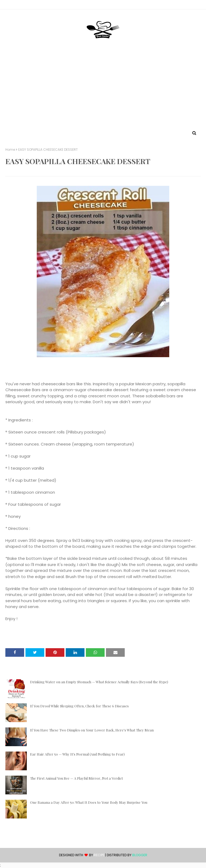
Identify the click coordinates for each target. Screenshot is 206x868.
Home (10, 150)
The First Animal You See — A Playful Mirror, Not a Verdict (76, 778)
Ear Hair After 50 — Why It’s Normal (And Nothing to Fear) (77, 754)
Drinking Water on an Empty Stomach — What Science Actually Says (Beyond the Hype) (99, 682)
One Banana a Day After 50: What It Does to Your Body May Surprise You (89, 802)
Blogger (140, 855)
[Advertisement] (103, 89)
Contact (14, 5)
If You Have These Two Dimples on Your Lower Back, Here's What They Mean (92, 730)
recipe (99, 855)
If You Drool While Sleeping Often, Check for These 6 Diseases (79, 706)
